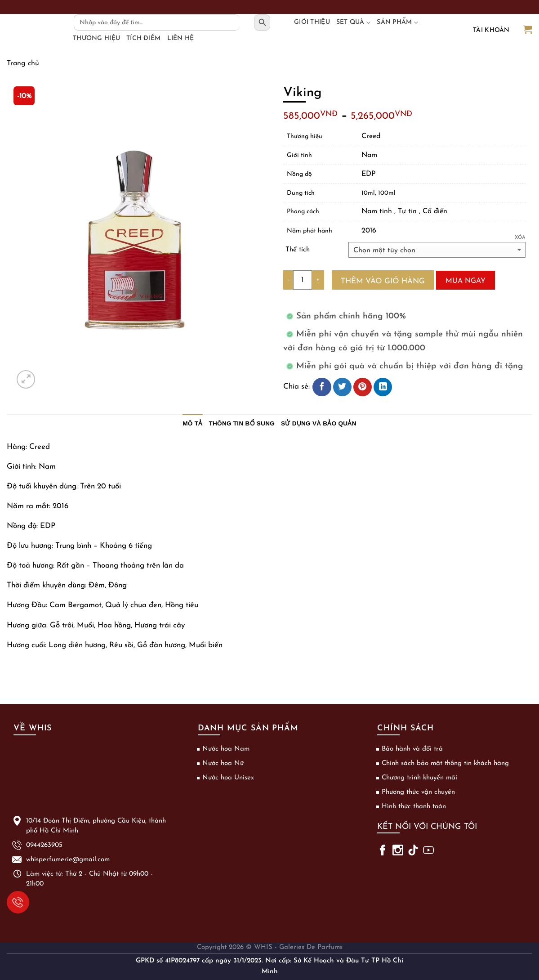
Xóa (520, 238)
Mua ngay (465, 281)
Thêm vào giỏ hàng (383, 281)
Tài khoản (491, 30)
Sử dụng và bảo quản (319, 423)
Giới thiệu (312, 22)
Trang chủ (23, 63)
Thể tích (298, 250)
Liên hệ (181, 38)
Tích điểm (144, 38)
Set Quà (353, 22)
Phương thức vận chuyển (418, 792)
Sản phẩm (397, 22)
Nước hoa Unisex (228, 778)
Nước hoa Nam (226, 749)
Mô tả (192, 423)
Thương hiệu (96, 38)
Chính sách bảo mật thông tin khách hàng (445, 763)
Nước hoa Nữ (223, 763)
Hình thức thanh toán (414, 807)
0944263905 (15, 901)
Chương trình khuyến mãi (419, 778)
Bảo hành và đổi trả (412, 749)
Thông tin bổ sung (242, 423)
